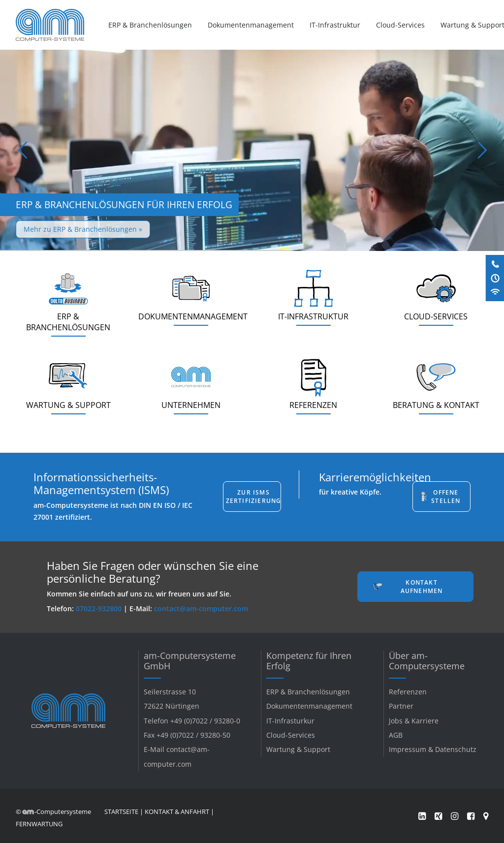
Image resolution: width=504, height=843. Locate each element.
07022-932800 (99, 609)
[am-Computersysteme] (50, 25)
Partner (401, 706)
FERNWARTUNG (39, 824)
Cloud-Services (400, 25)
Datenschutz (456, 749)
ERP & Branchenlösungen (150, 25)
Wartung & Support (298, 749)
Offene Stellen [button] (446, 497)
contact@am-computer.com (201, 609)
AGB (396, 735)
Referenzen (408, 692)
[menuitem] (154, 25)
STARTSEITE (121, 812)
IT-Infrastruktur (335, 25)
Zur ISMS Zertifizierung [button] (253, 497)
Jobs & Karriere (414, 721)
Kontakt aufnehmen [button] (422, 587)
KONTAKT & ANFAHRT (177, 812)
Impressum (408, 749)
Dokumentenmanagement (251, 25)
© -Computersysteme (53, 812)
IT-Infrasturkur (290, 721)
